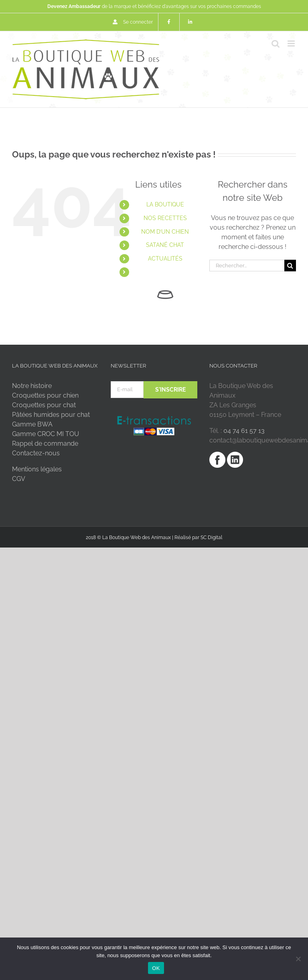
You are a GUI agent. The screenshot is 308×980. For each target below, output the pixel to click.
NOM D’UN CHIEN (165, 232)
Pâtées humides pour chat (51, 415)
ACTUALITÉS (165, 259)
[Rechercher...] (247, 266)
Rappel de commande (45, 444)
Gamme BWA (32, 424)
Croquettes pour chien (45, 395)
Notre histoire (32, 386)
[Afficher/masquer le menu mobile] (292, 43)
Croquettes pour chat (44, 405)
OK (156, 968)
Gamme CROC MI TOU (46, 434)
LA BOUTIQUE (165, 204)
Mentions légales (37, 469)
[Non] (298, 959)
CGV (19, 479)
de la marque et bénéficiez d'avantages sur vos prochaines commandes (154, 6)
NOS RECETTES (165, 218)
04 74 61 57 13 (244, 431)
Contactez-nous (36, 453)
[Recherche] (290, 266)
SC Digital (211, 537)
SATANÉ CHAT (165, 245)
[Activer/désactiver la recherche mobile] (276, 43)
